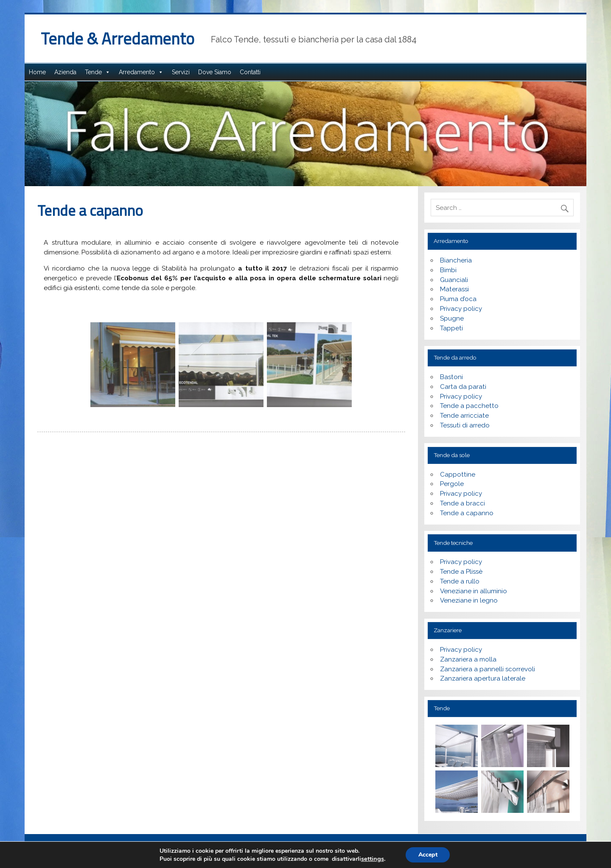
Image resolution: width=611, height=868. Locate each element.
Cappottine (458, 474)
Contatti (250, 72)
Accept (428, 855)
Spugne (452, 318)
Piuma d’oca (458, 299)
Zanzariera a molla (468, 659)
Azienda (65, 72)
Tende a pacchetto (469, 406)
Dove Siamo (215, 72)
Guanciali (454, 280)
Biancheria (456, 260)
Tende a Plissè (461, 572)
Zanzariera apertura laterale (483, 678)
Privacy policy (461, 309)
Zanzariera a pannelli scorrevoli (488, 669)
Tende (93, 72)
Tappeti (451, 328)
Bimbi (448, 270)
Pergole (452, 484)
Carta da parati (463, 387)
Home (37, 72)
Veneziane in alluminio (474, 591)
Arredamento (137, 72)
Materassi (454, 289)
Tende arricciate (464, 416)
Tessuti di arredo (465, 425)
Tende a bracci (462, 503)
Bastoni (451, 377)
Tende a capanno (467, 513)
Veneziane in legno (469, 600)
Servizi (181, 72)
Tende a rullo (460, 581)
